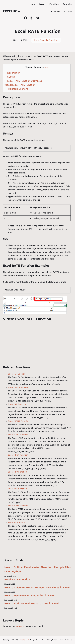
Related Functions (18, 89)
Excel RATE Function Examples (25, 81)
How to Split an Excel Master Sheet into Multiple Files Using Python (37, 569)
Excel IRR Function (17, 404)
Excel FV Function (17, 374)
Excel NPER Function (18, 455)
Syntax (11, 77)
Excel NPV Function (17, 472)
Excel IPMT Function (18, 387)
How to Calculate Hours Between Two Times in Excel (37, 587)
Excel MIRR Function (18, 435)
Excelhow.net (24, 640)
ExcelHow (12, 11)
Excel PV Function (17, 523)
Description (14, 73)
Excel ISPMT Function (19, 421)
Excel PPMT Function (18, 506)
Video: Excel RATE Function (20, 85)
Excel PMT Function (17, 489)
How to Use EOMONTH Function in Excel (29, 595)
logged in (20, 626)
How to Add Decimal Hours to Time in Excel (32, 603)
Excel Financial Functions (46, 40)
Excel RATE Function (17, 579)
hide (46, 67)
